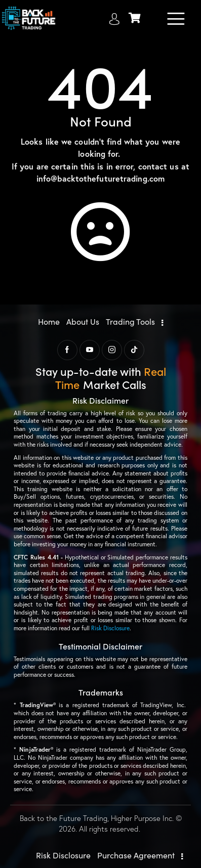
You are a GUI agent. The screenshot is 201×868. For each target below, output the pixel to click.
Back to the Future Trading (64, 818)
